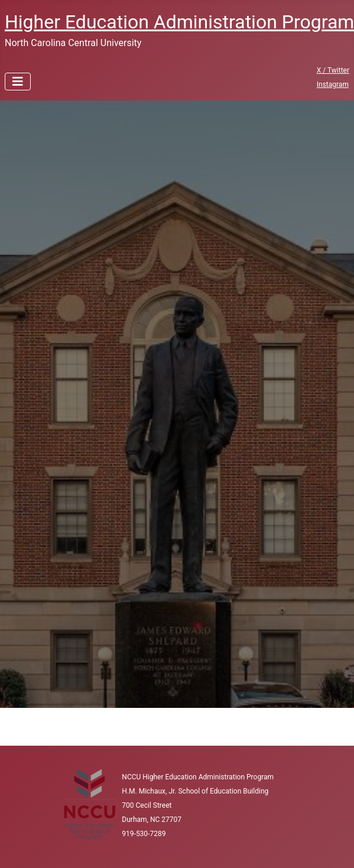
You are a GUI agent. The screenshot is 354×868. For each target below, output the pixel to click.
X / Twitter (333, 70)
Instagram (333, 84)
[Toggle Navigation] (18, 82)
